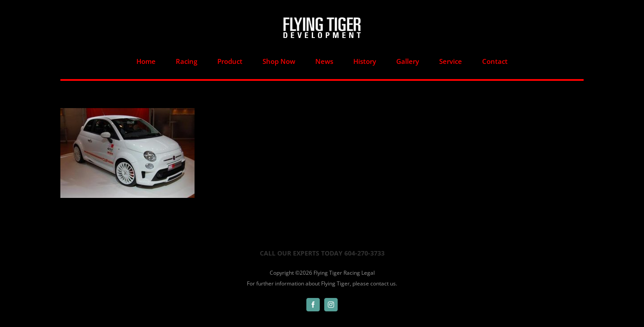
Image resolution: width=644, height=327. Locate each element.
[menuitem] (146, 61)
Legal (368, 273)
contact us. (384, 283)
